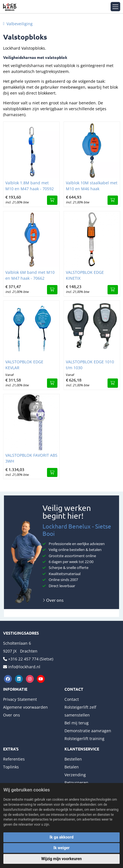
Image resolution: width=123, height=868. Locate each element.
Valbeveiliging (20, 24)
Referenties (14, 759)
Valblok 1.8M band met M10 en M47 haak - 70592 (30, 186)
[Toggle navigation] (115, 7)
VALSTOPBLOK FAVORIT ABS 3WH (31, 458)
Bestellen (73, 759)
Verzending (75, 775)
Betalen (72, 767)
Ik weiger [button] (61, 848)
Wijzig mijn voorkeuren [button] (62, 859)
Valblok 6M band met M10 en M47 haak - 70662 (30, 275)
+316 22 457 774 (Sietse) (31, 659)
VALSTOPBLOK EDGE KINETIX (85, 275)
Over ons (53, 600)
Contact (72, 699)
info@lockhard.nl (24, 667)
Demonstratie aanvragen (88, 731)
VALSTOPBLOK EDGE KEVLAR (24, 365)
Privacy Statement (20, 699)
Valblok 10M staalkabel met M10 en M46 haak (92, 186)
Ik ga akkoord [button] (61, 837)
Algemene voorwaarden (25, 707)
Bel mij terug (77, 723)
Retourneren (76, 783)
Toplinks (11, 767)
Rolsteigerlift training (84, 739)
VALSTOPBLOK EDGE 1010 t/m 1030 (90, 365)
